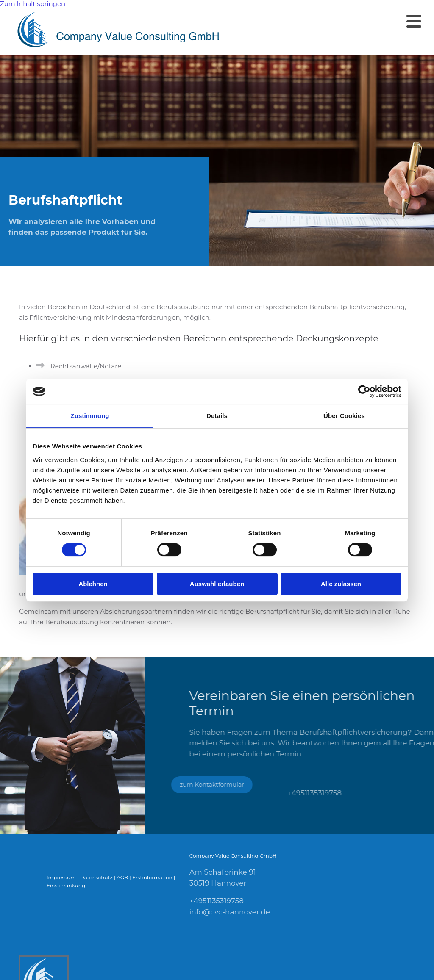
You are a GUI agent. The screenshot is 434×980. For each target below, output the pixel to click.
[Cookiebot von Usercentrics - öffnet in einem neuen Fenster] (364, 391)
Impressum (61, 877)
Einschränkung (66, 885)
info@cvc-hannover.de (230, 912)
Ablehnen (93, 584)
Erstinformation (152, 877)
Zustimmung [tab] (90, 416)
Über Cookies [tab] (344, 416)
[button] (337, 21)
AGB (122, 877)
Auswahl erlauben (217, 584)
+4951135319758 (217, 901)
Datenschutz (96, 877)
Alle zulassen (341, 584)
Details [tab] (217, 416)
